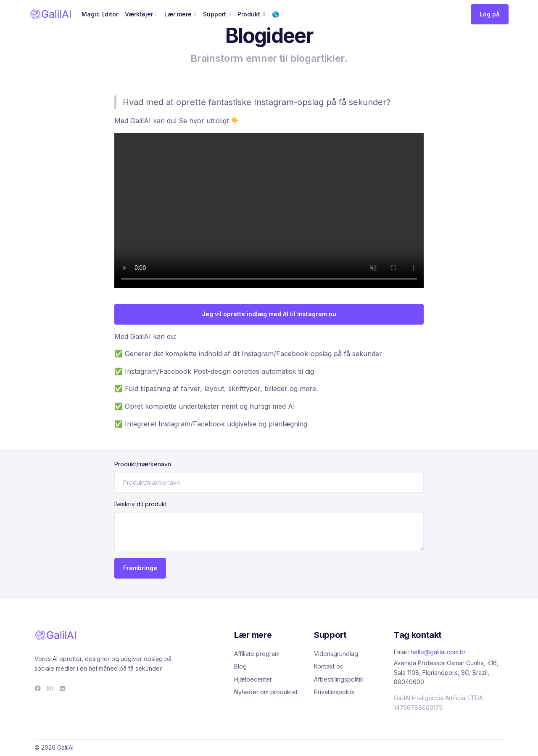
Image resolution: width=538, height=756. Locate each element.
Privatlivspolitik (334, 692)
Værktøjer (139, 14)
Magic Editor (100, 14)
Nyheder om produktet (266, 692)
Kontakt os (328, 666)
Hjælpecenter (253, 679)
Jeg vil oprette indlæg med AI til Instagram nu (269, 314)
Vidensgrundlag (336, 654)
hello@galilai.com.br (438, 652)
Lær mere (178, 14)
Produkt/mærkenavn (143, 464)
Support (215, 14)
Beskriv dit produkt (141, 504)
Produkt (249, 14)
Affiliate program (257, 654)
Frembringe (140, 568)
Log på (490, 14)
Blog (240, 666)
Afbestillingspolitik (339, 679)
